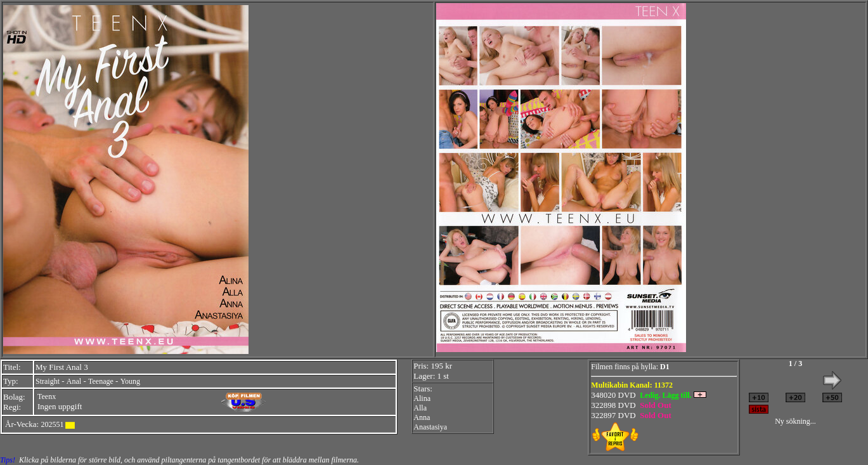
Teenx (47, 396)
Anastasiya (430, 427)
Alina (422, 398)
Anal (74, 381)
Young (130, 381)
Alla (420, 408)
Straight (48, 381)
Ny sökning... (795, 421)
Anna (422, 417)
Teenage (101, 381)
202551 (52, 424)
